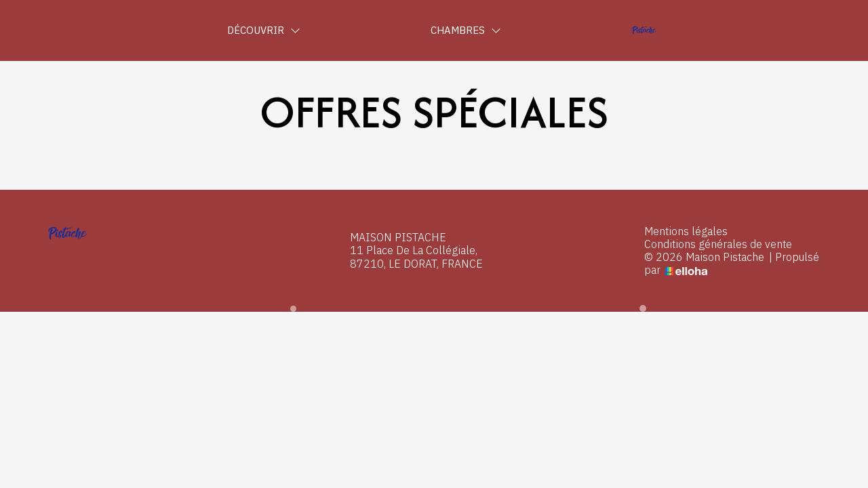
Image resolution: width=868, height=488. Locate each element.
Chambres (466, 30)
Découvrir (264, 30)
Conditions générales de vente (718, 244)
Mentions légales (686, 231)
